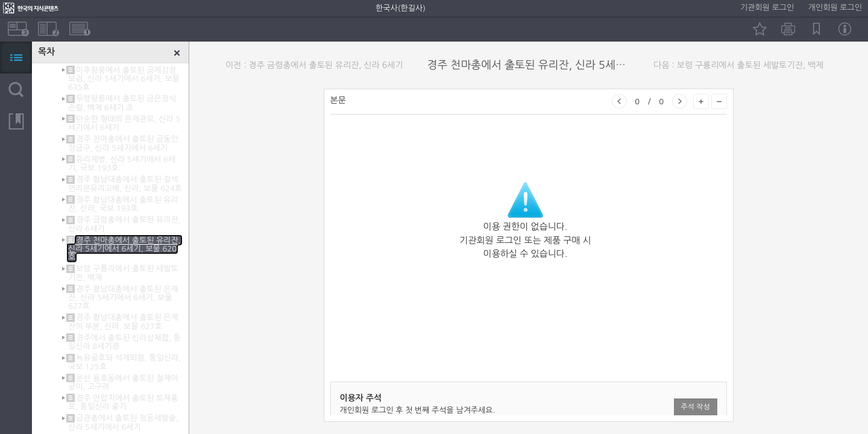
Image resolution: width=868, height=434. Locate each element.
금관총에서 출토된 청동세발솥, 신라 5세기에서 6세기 (123, 422)
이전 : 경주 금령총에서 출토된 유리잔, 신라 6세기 (314, 65)
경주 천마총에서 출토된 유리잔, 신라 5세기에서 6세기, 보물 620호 (124, 249)
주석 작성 (695, 407)
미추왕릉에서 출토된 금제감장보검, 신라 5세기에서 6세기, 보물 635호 (124, 79)
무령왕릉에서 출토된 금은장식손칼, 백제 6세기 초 (122, 103)
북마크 (816, 29)
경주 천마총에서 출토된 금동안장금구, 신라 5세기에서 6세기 (123, 143)
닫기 (177, 53)
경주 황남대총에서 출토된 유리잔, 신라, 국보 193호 (123, 204)
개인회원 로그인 (835, 8)
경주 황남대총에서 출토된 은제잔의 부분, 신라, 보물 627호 (123, 322)
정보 (845, 29)
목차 (16, 58)
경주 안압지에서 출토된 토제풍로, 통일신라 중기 (123, 402)
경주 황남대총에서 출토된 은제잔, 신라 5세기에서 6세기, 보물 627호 (123, 297)
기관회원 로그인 (767, 8)
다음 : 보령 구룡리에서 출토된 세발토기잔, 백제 (738, 65)
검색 (16, 90)
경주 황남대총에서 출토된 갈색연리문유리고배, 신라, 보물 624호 (125, 184)
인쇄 (788, 29)
